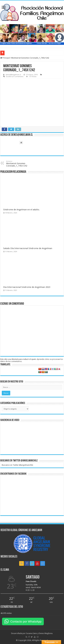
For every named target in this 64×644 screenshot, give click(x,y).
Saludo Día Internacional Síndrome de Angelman (28, 248)
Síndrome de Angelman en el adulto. (21, 210)
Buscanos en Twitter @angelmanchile (19, 461)
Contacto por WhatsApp (26, 622)
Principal (5, 58)
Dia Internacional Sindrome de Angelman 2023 (27, 287)
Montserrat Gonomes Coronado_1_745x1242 (21, 164)
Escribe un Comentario (15, 77)
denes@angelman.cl (13, 75)
